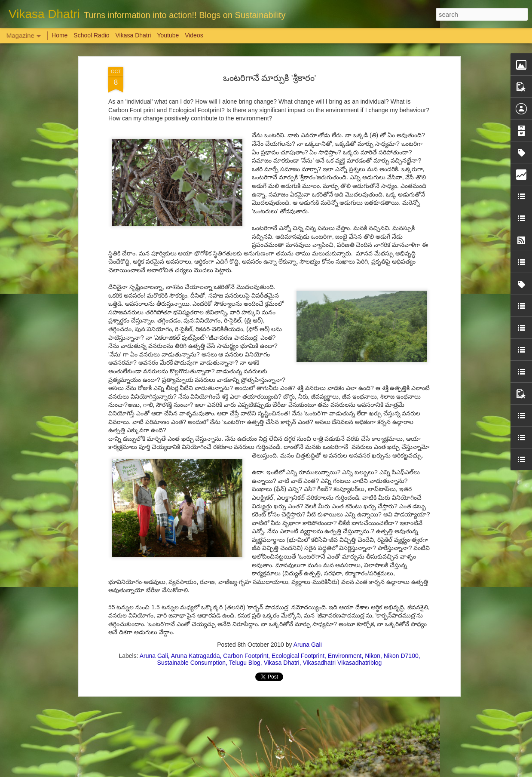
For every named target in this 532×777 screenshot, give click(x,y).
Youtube (168, 35)
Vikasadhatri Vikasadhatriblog (342, 663)
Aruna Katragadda (196, 656)
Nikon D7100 (401, 656)
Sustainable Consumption (192, 663)
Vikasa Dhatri (282, 663)
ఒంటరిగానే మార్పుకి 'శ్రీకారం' (270, 78)
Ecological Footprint (298, 656)
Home (60, 35)
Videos (194, 35)
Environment (345, 656)
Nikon (373, 656)
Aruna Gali (308, 645)
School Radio (91, 35)
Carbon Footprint (246, 656)
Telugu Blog (245, 663)
